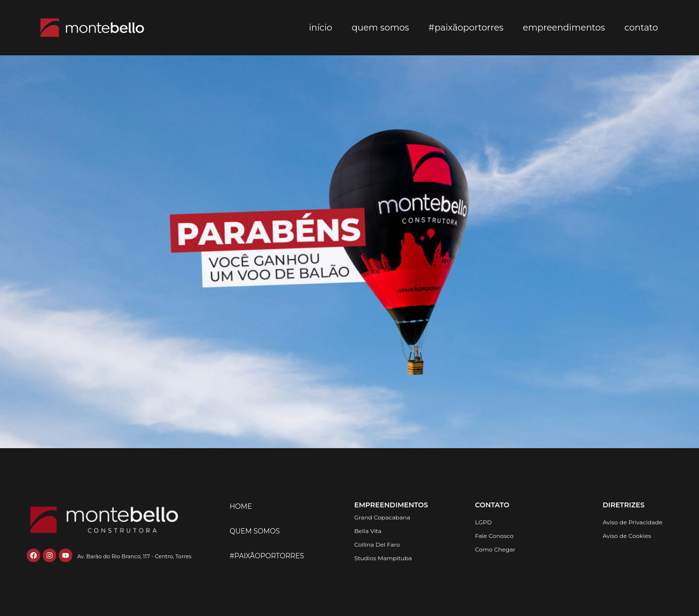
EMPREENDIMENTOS (391, 505)
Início (320, 28)
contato (641, 28)
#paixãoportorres (466, 28)
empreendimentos (564, 28)
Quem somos (380, 28)
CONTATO (492, 505)
